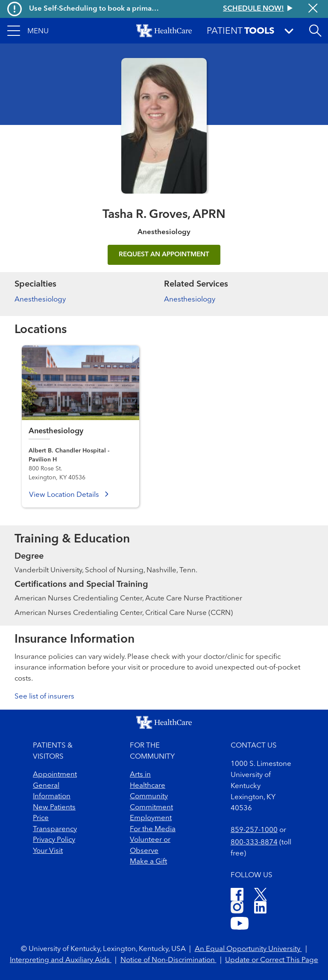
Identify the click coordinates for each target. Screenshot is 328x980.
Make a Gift (148, 862)
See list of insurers (44, 697)
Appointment (55, 775)
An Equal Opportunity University (248, 949)
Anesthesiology (40, 300)
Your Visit (48, 851)
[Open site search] (315, 31)
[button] (28, 31)
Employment (151, 818)
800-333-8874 (254, 842)
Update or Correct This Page (272, 960)
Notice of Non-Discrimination (168, 960)
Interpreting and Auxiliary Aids (61, 960)
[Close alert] (313, 9)
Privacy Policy (54, 840)
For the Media (153, 829)
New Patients (54, 807)
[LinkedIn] (260, 909)
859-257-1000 (254, 830)
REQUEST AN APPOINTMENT (164, 255)
